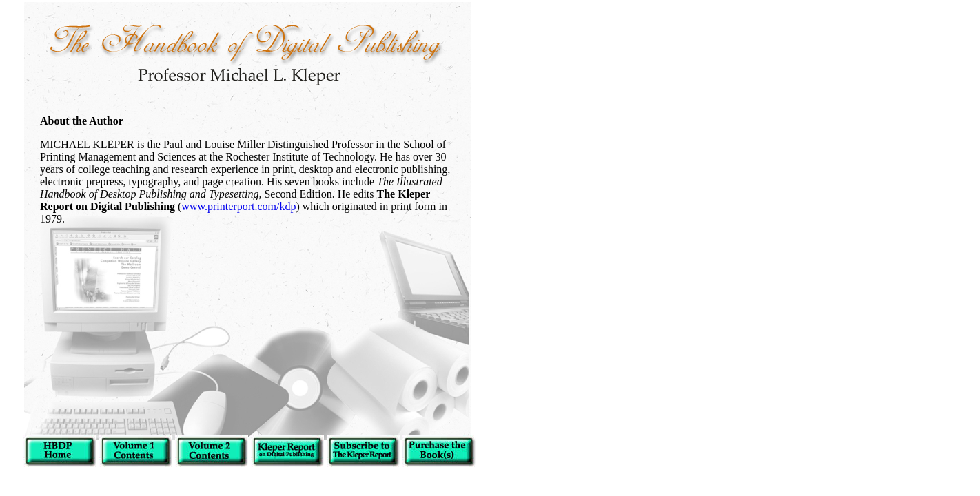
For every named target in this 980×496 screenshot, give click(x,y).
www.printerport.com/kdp (238, 206)
